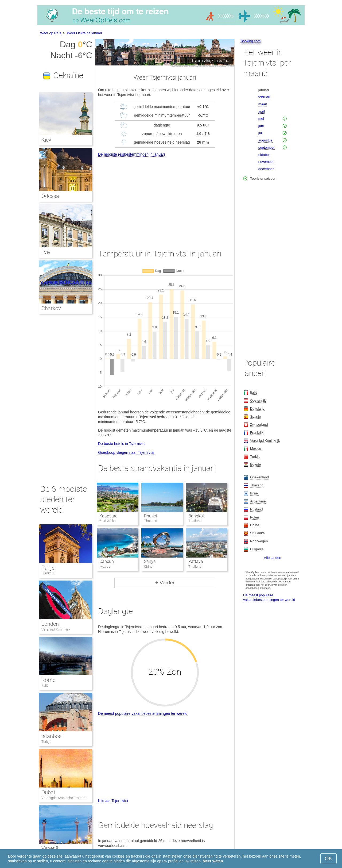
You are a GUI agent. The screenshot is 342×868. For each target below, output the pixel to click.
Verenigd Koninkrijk (56, 629)
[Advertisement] (165, 198)
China (255, 525)
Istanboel (52, 736)
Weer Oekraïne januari (85, 33)
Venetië (50, 848)
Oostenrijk (258, 400)
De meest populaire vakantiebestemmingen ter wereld (143, 713)
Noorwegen (259, 541)
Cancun (107, 561)
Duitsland (257, 408)
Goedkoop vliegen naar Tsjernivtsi (126, 452)
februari (264, 97)
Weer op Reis (51, 33)
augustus (265, 140)
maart (263, 104)
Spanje (255, 416)
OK (329, 859)
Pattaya (196, 561)
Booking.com (250, 41)
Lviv (46, 252)
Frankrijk (48, 573)
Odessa (50, 196)
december (266, 169)
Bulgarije (257, 549)
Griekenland (259, 477)
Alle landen (273, 558)
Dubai (48, 792)
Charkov (51, 308)
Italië (45, 685)
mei (261, 119)
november (266, 162)
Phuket (151, 516)
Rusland (256, 509)
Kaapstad (108, 516)
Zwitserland (259, 425)
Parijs (48, 568)
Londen (50, 624)
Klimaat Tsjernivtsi (113, 801)
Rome (48, 680)
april (262, 111)
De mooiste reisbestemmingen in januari (131, 154)
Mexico (256, 449)
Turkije (46, 742)
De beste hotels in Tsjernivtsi (122, 444)
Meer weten (213, 861)
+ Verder (165, 583)
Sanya (150, 561)
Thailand (257, 485)
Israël (254, 493)
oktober (264, 155)
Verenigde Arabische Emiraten (64, 798)
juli (261, 133)
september (267, 147)
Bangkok (197, 516)
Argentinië (258, 501)
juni (261, 126)
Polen (254, 517)
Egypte (255, 464)
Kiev (46, 140)
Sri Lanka (257, 533)
